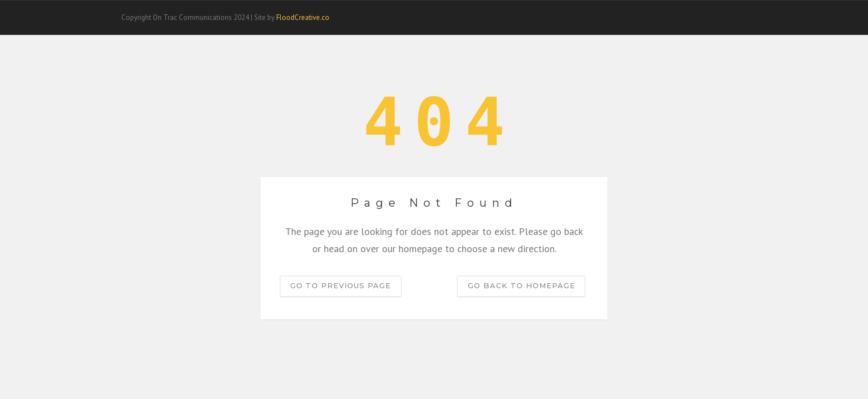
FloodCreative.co (303, 17)
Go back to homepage (521, 286)
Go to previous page (340, 286)
